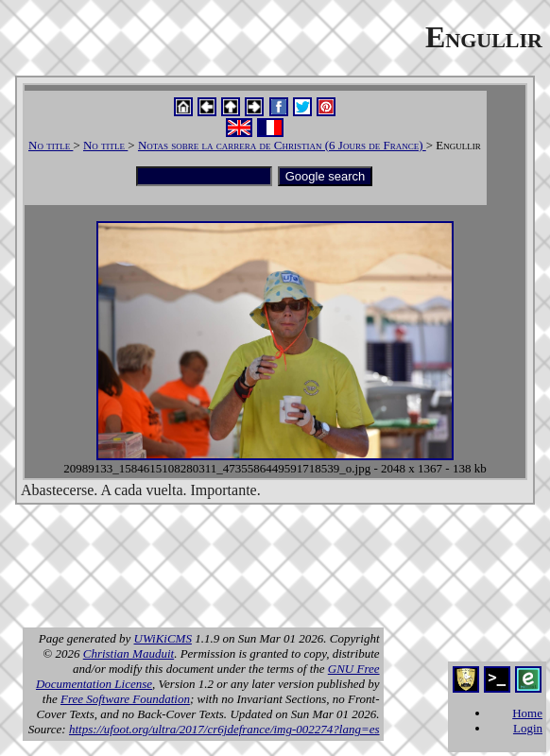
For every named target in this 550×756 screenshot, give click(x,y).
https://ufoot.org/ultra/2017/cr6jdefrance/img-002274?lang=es (224, 729)
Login (528, 728)
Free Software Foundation (125, 699)
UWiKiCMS (163, 638)
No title (51, 145)
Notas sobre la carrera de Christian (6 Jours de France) (282, 145)
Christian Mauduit (129, 653)
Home (527, 713)
